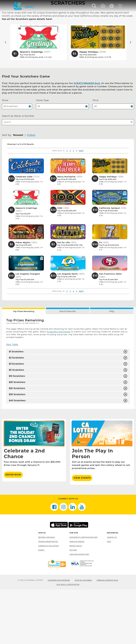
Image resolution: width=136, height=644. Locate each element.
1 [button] (64, 205)
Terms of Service (77, 596)
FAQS (109, 596)
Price (96, 155)
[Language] (112, 6)
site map (73, 604)
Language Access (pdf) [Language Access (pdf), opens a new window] (79, 609)
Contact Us (112, 592)
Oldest (31, 189)
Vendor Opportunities (48, 596)
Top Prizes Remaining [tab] (24, 366)
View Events (82, 532)
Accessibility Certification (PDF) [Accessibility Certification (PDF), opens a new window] (84, 592)
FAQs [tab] (112, 366)
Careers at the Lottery (49, 600)
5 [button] (77, 205)
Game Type (42, 155)
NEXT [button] (81, 205)
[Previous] (5, 97)
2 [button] (67, 205)
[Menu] (120, 6)
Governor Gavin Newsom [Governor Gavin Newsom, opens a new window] (59, 635)
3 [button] (70, 205)
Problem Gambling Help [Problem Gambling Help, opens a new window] (107, 635)
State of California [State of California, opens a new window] (83, 635)
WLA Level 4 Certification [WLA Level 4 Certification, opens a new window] (68, 639)
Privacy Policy (76, 600)
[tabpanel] (68, 416)
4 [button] (74, 205)
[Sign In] (103, 6)
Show (5, 155)
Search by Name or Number (18, 170)
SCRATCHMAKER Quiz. (87, 138)
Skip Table (12, 399)
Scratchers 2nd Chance (59, 386)
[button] (94, 6)
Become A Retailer (46, 592)
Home (6, 51)
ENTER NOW (13, 529)
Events (41, 604)
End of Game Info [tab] (68, 366)
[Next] (131, 97)
